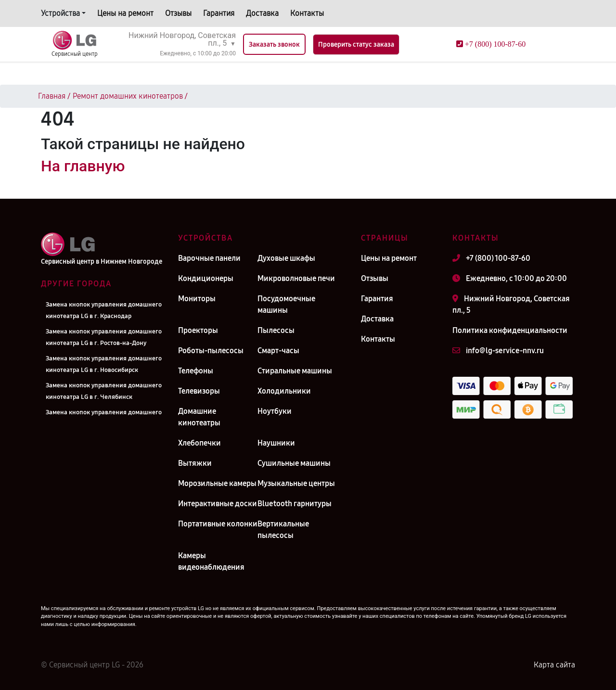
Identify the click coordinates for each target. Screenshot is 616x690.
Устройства (60, 13)
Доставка (262, 13)
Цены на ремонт (125, 13)
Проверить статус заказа (356, 45)
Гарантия (219, 13)
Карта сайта (554, 665)
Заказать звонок (274, 45)
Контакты (307, 13)
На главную (83, 166)
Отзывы (178, 13)
